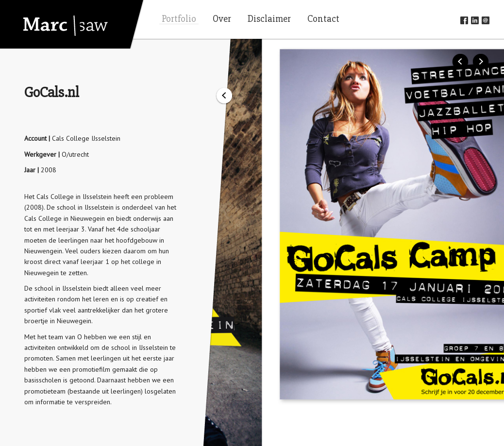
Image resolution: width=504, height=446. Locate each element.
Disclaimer (269, 19)
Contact (323, 19)
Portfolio (179, 19)
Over (222, 19)
